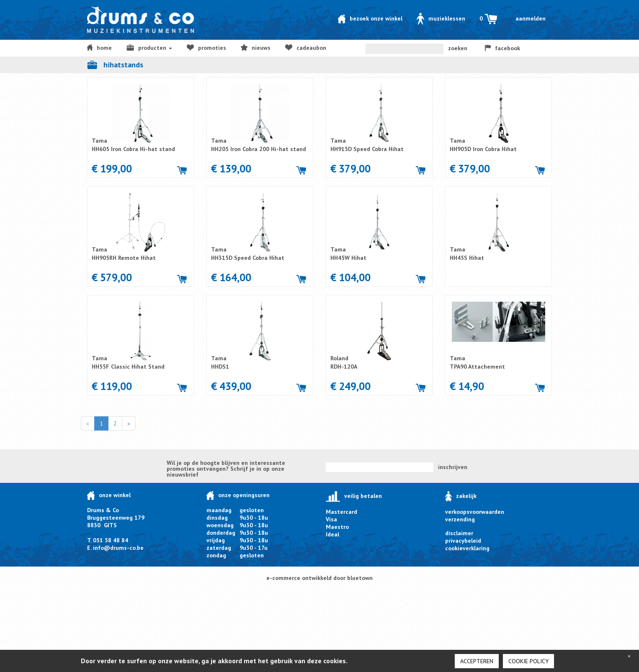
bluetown (360, 578)
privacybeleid (463, 541)
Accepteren (477, 661)
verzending (460, 519)
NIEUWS (256, 48)
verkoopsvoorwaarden (475, 512)
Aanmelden (531, 18)
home (99, 48)
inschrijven (453, 467)
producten (149, 48)
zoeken (458, 48)
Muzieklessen (441, 18)
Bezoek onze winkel (370, 18)
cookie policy (528, 661)
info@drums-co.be (118, 548)
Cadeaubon (306, 48)
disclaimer (459, 533)
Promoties (206, 48)
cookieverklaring (467, 548)
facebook (502, 48)
